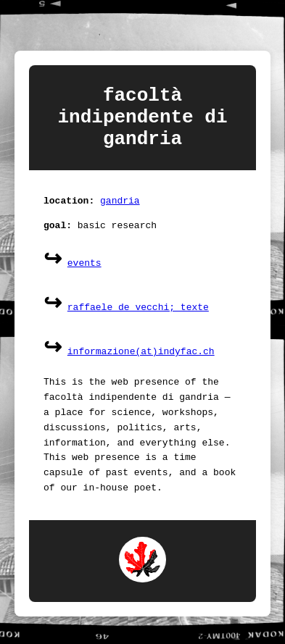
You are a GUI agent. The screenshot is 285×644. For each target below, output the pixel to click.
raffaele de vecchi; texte (138, 322)
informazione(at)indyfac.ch (141, 366)
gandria (120, 214)
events (84, 277)
